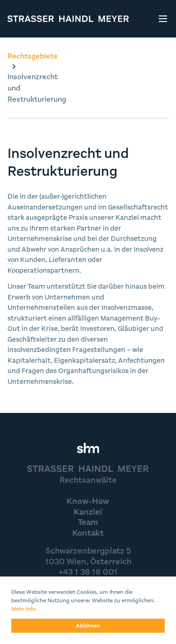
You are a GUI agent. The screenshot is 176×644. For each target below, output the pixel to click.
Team (88, 522)
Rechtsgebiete (33, 56)
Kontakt (88, 533)
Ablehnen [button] (88, 626)
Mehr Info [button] (23, 609)
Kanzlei (88, 512)
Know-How (88, 501)
